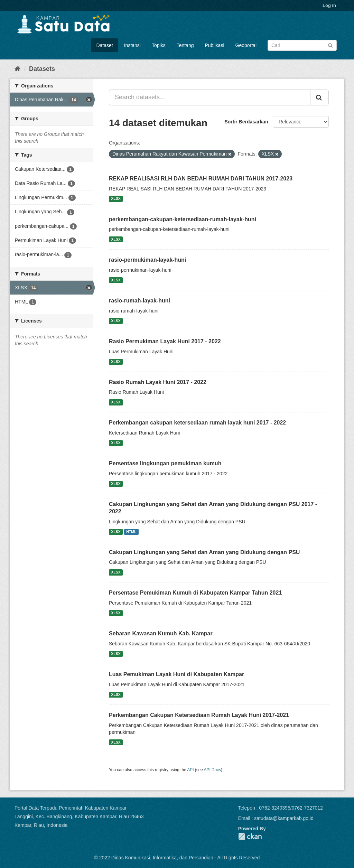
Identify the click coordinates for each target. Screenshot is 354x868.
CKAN (250, 836)
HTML (131, 532)
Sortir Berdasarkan (246, 122)
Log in (329, 5)
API (190, 770)
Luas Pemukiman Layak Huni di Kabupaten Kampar (176, 674)
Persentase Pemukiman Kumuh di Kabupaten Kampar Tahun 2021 (195, 593)
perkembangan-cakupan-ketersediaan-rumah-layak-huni (183, 219)
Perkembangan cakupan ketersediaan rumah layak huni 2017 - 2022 (197, 423)
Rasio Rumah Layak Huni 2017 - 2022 (158, 382)
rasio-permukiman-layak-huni (147, 260)
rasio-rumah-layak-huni (139, 301)
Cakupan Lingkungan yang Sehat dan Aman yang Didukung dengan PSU (204, 552)
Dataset (104, 45)
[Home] (17, 69)
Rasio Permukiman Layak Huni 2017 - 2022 (165, 341)
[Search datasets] (302, 45)
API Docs (213, 770)
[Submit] (330, 45)
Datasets (42, 69)
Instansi (132, 45)
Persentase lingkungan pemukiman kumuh (165, 463)
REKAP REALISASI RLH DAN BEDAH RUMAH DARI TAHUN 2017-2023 (201, 179)
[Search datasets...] (210, 97)
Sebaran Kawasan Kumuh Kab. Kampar (161, 633)
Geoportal (246, 45)
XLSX (116, 199)
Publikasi (214, 45)
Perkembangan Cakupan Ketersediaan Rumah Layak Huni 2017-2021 (199, 715)
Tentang (185, 45)
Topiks (159, 45)
